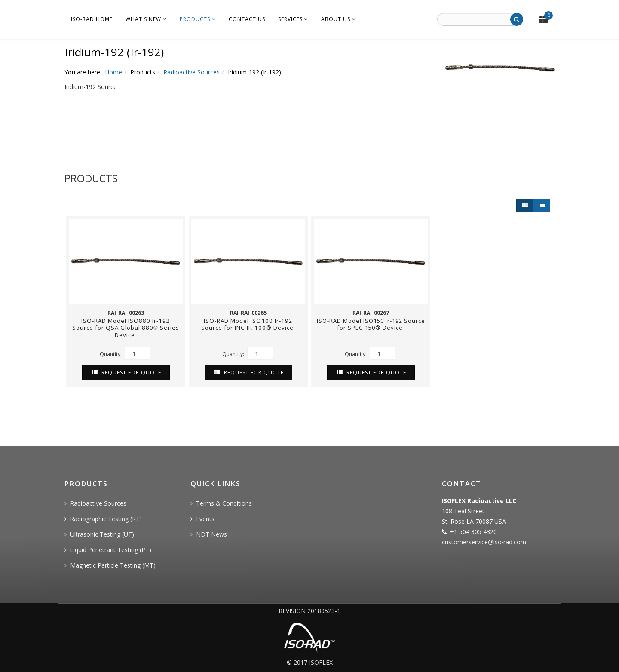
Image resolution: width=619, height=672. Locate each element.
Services (290, 19)
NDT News (211, 534)
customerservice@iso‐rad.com (484, 542)
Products (195, 19)
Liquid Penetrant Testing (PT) (111, 550)
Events (205, 519)
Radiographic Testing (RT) (106, 519)
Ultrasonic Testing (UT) (102, 534)
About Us (336, 19)
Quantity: (125, 353)
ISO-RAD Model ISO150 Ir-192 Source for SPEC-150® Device (371, 324)
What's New (143, 19)
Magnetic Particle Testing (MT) (113, 565)
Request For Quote (126, 373)
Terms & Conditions (224, 503)
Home (113, 72)
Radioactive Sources (192, 72)
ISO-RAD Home (92, 19)
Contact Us (247, 19)
